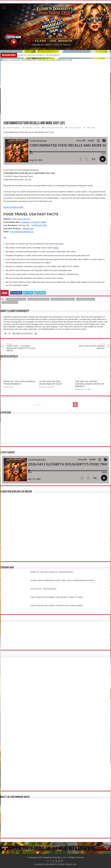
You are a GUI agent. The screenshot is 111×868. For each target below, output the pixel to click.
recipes (56, 248)
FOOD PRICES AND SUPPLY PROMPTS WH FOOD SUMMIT (57, 606)
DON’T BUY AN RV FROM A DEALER (90, 346)
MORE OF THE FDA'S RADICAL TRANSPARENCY (52, 572)
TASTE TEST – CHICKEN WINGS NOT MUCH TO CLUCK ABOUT (21, 347)
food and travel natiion (63, 299)
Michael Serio (28, 228)
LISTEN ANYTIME (39, 225)
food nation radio (86, 299)
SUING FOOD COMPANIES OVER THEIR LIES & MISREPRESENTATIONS (63, 580)
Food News (59, 128)
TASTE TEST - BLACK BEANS (43, 589)
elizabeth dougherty (39, 299)
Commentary (15, 60)
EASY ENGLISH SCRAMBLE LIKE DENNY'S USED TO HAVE (57, 597)
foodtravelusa (10, 302)
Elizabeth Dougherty (13, 128)
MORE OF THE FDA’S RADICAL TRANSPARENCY (39, 55)
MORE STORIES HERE (14, 207)
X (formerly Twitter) (39, 222)
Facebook (25, 222)
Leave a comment (75, 128)
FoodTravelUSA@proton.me (22, 232)
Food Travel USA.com (21, 219)
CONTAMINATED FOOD (16, 299)
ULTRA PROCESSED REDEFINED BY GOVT (51, 383)
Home (4, 60)
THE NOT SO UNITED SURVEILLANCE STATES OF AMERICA (89, 384)
